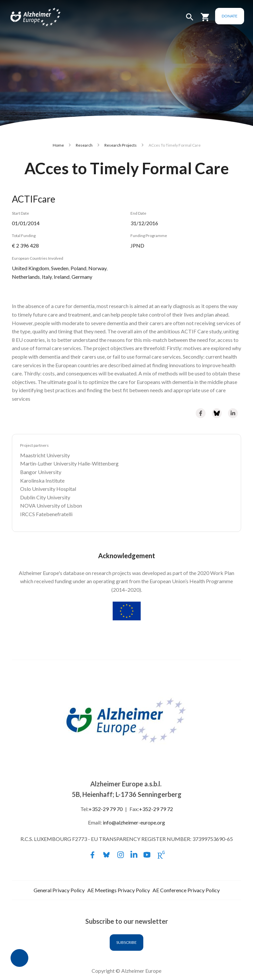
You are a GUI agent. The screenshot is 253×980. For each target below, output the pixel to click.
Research (84, 145)
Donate (231, 16)
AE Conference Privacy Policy (186, 890)
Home (58, 145)
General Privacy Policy (59, 890)
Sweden (60, 268)
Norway (97, 268)
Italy (47, 277)
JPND (137, 245)
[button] (191, 20)
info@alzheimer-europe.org (134, 822)
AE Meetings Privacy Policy (119, 890)
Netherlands (26, 277)
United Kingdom (30, 268)
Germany (82, 277)
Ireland (62, 277)
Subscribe (126, 942)
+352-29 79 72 (156, 809)
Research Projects (121, 145)
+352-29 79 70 (106, 809)
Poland (78, 268)
